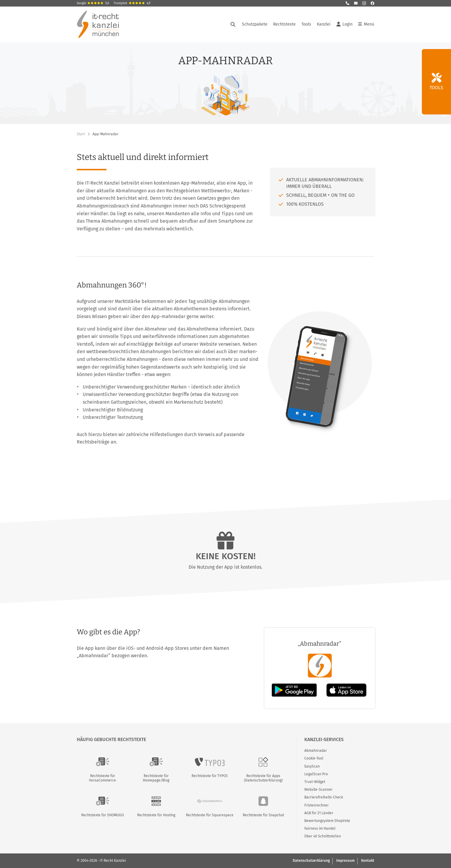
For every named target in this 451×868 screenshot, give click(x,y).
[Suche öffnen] (233, 24)
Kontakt (368, 861)
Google (93, 3)
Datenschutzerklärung (311, 861)
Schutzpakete (255, 24)
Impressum (345, 861)
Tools (306, 24)
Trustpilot (132, 3)
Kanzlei (324, 24)
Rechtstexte (284, 24)
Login (344, 24)
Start (81, 134)
